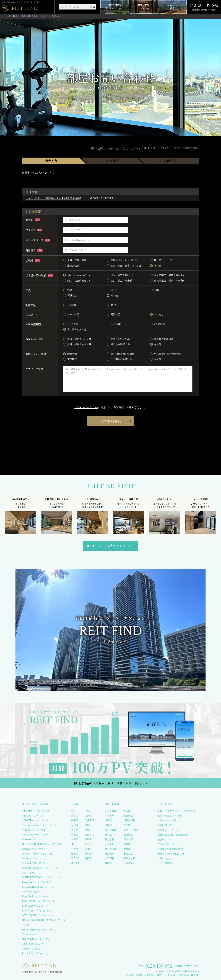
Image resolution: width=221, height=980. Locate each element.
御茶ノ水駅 (129, 859)
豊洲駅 (127, 825)
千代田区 (89, 821)
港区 (73, 811)
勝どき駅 (109, 840)
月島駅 (108, 863)
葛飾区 (88, 859)
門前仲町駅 (129, 821)
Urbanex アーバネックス (35, 840)
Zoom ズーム (29, 935)
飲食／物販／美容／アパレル (124, 266)
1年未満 (70, 305)
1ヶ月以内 (71, 324)
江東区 (88, 816)
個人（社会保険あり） (77, 275)
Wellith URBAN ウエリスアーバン (40, 930)
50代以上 (70, 295)
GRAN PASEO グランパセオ (37, 882)
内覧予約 (70, 354)
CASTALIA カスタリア (34, 849)
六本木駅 (109, 816)
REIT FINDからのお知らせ (171, 854)
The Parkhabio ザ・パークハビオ (40, 825)
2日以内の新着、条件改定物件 (174, 835)
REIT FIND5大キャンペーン (109, 546)
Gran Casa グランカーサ (35, 906)
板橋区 (75, 854)
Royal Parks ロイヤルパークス (38, 897)
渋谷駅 (127, 811)
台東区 (88, 830)
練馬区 (88, 854)
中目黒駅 (128, 854)
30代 (111, 290)
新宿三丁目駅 (131, 830)
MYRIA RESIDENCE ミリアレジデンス (42, 878)
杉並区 (88, 849)
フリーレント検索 (167, 821)
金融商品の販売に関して (171, 849)
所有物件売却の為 (162, 339)
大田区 (75, 840)
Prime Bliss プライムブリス (37, 954)
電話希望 (113, 314)
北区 (73, 844)
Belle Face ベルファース (35, 944)
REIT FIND (13, 16)
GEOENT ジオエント (33, 949)
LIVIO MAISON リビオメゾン (37, 939)
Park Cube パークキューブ (36, 835)
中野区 (75, 849)
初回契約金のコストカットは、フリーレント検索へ (109, 783)
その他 (156, 266)
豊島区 (88, 840)
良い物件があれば (75, 329)
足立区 (75, 859)
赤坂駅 (108, 821)
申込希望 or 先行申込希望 (166, 354)
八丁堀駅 (109, 859)
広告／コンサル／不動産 (122, 260)
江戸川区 (76, 863)
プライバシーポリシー (86, 407)
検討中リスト (165, 840)
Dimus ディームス (32, 859)
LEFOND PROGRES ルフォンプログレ (42, 844)
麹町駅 (127, 844)
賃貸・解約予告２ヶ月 (77, 344)
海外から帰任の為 (118, 344)
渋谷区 (75, 816)
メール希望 (71, 314)
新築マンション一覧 (168, 830)
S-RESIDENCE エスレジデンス (38, 887)
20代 (68, 290)
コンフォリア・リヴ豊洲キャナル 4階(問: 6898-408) (53, 198)
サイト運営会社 (166, 863)
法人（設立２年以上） (121, 275)
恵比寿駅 (128, 816)
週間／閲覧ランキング (169, 816)
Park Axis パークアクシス (36, 811)
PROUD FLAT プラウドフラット (39, 830)
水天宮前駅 (111, 849)
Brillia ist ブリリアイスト (35, 863)
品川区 (75, 825)
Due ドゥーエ (29, 873)
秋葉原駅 (128, 863)
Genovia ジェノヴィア (34, 892)
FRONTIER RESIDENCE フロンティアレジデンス (44, 923)
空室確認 (70, 359)
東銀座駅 (109, 854)
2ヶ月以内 (114, 324)
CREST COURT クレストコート (39, 901)
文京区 (75, 830)
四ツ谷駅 (128, 840)
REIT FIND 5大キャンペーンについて (177, 811)
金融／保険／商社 (75, 260)
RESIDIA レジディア (33, 816)
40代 (155, 290)
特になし (157, 314)
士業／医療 (71, 266)
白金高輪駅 (111, 830)
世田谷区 (89, 835)
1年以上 (113, 305)
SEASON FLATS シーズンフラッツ (40, 868)
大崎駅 (127, 849)
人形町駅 (109, 844)
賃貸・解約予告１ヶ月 (77, 339)
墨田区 (75, 835)
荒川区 (88, 844)
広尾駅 (108, 825)
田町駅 (108, 835)
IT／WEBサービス (162, 260)
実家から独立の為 (118, 339)
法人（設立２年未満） (121, 281)
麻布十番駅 (111, 811)
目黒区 (88, 825)
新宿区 (75, 821)
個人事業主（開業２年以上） (168, 275)
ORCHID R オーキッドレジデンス (39, 854)
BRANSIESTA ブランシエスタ (38, 911)
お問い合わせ (165, 859)
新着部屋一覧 (165, 825)
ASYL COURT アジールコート (38, 916)
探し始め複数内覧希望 (121, 354)
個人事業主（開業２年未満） (168, 281)
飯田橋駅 (128, 835)
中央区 (88, 811)
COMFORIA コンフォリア (35, 821)
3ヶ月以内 (158, 324)
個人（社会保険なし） (77, 281)
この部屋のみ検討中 (119, 359)
